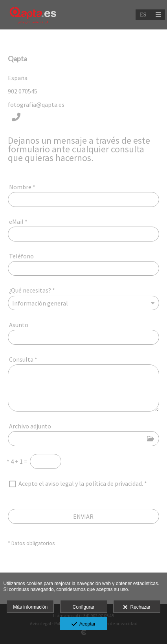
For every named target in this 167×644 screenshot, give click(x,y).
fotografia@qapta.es (36, 104)
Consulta (23, 359)
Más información (30, 607)
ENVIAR (83, 516)
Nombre (22, 187)
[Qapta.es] (33, 15)
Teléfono (21, 256)
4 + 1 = (17, 461)
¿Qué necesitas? (32, 290)
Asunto (19, 325)
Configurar (83, 607)
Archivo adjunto (30, 426)
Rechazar (137, 607)
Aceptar (83, 624)
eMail (18, 221)
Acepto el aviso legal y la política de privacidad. (81, 483)
